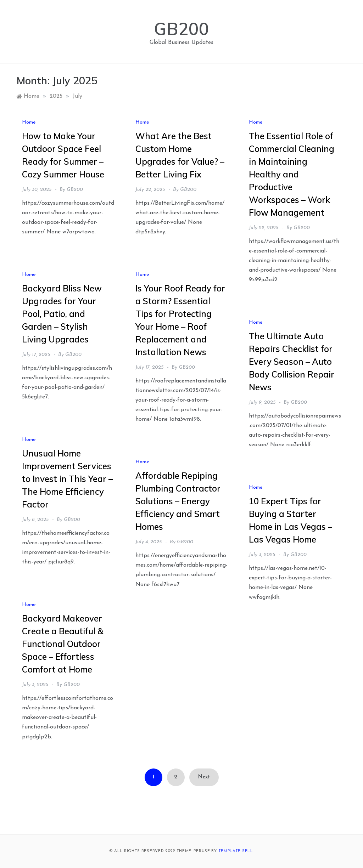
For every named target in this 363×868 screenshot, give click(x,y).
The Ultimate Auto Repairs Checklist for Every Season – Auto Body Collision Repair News (292, 362)
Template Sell (236, 851)
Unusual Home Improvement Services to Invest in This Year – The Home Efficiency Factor (67, 479)
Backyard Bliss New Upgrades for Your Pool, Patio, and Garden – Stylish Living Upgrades (62, 314)
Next (204, 777)
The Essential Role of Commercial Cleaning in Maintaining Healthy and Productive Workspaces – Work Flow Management (292, 174)
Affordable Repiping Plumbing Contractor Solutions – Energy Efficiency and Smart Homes (178, 501)
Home (29, 122)
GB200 (181, 29)
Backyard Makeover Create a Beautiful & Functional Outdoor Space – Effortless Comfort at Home (63, 644)
